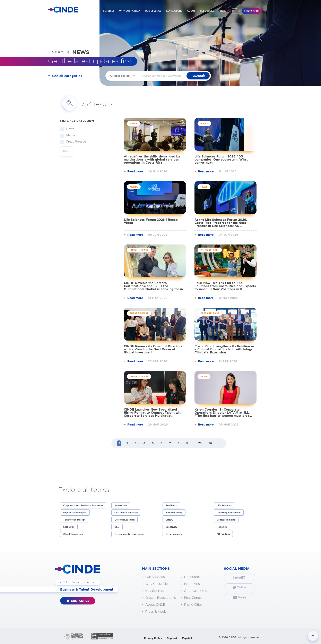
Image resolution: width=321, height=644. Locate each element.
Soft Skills (69, 527)
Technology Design (74, 520)
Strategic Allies (196, 591)
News (69, 129)
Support (172, 638)
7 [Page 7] (170, 443)
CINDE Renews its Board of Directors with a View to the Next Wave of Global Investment (153, 349)
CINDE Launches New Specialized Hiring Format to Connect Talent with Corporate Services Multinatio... (153, 413)
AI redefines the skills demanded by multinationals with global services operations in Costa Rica (152, 159)
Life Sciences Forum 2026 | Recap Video (151, 221)
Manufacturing (174, 513)
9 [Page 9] (187, 443)
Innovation (121, 505)
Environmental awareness (129, 534)
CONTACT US (251, 11)
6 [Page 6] (161, 443)
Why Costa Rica (157, 584)
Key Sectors (155, 591)
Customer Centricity (126, 513)
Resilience (171, 505)
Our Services (155, 577)
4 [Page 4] (144, 443)
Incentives (192, 584)
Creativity (171, 527)
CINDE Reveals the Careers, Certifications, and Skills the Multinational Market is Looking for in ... (153, 287)
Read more (135, 171)
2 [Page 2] (127, 443)
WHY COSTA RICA (130, 11)
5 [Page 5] (153, 443)
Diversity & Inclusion (229, 513)
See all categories (67, 76)
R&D (117, 527)
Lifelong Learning (124, 520)
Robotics (222, 527)
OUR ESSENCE (153, 11)
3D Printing (223, 534)
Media (69, 135)
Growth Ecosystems (161, 598)
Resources (192, 577)
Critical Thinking (226, 520)
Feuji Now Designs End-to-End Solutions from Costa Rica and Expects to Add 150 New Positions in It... (225, 286)
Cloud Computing (73, 534)
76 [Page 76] (210, 443)
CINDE (169, 520)
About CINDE (155, 605)
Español (187, 638)
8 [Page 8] (178, 443)
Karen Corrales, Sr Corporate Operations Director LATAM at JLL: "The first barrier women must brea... (223, 413)
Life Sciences (224, 505)
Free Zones (193, 598)
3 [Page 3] (136, 443)
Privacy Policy (153, 638)
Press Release (75, 142)
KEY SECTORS (174, 11)
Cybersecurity (174, 534)
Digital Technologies (75, 513)
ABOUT (191, 11)
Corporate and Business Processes (83, 505)
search (202, 76)
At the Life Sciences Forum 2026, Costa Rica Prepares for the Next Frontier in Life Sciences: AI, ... (221, 223)
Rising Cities (193, 605)
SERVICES (109, 11)
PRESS (223, 11)
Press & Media (156, 612)
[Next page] (219, 444)
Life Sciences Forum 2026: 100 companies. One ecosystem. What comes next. (221, 159)
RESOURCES (207, 11)
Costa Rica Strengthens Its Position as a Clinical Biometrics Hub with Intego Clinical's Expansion (224, 349)
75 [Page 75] (200, 443)
